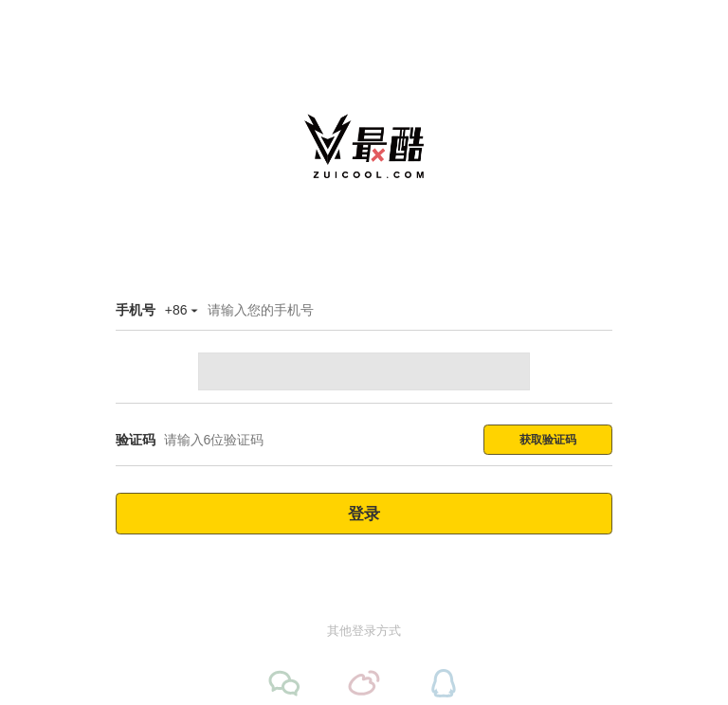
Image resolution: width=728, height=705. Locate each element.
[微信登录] (284, 683)
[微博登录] (364, 683)
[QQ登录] (444, 683)
